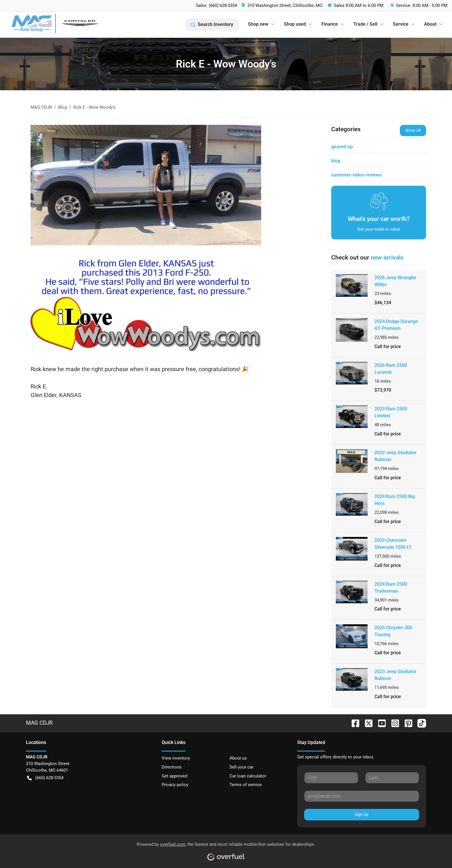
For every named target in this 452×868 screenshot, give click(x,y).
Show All (413, 130)
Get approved (174, 776)
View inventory (176, 758)
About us (238, 758)
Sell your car (241, 767)
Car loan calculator (248, 776)
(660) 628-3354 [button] (45, 778)
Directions (172, 767)
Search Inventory (212, 25)
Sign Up (362, 814)
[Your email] (362, 796)
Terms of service (246, 785)
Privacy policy (175, 785)
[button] (282, 6)
